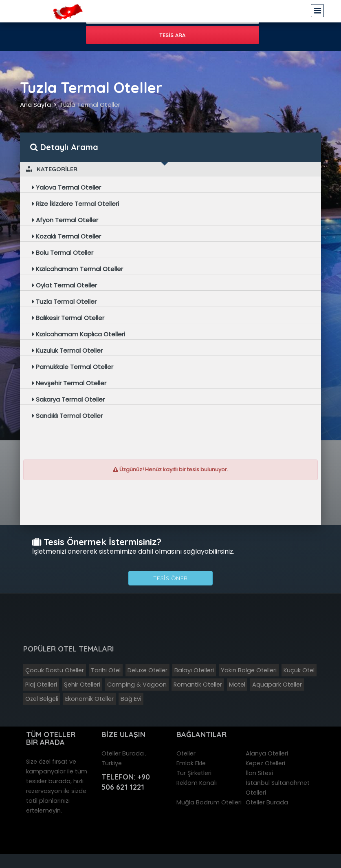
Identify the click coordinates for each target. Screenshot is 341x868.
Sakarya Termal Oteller (68, 399)
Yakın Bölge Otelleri (249, 670)
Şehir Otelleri (82, 685)
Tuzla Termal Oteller (90, 105)
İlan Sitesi (259, 773)
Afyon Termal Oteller (65, 220)
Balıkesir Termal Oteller (68, 318)
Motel (237, 685)
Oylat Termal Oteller (65, 285)
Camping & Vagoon (137, 685)
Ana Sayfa (35, 105)
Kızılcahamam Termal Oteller (78, 269)
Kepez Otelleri (265, 763)
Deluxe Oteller (147, 670)
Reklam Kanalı (197, 783)
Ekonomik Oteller (89, 699)
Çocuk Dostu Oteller (55, 670)
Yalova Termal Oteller (67, 187)
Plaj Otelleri (41, 685)
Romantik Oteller (198, 685)
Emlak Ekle (191, 763)
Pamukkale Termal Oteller (73, 367)
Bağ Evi (131, 699)
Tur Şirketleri (194, 773)
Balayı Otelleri (194, 670)
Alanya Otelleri (267, 753)
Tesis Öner (170, 578)
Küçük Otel (299, 670)
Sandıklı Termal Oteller (67, 416)
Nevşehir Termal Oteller (69, 383)
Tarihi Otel (106, 670)
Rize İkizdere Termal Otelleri (76, 204)
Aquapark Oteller (277, 685)
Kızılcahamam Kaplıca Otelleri (79, 334)
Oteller (186, 753)
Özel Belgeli (42, 699)
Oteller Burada (267, 802)
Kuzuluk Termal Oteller (67, 350)
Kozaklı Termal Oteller (67, 236)
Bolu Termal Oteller (63, 253)
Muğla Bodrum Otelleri (209, 802)
